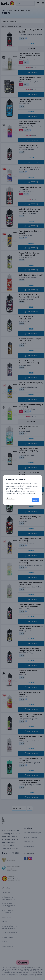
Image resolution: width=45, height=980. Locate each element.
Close (35, 500)
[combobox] (10, 498)
